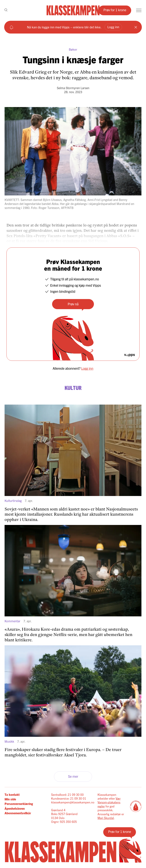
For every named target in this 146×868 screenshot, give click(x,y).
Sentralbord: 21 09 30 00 (67, 794)
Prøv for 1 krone (115, 10)
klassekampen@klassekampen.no (73, 802)
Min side (10, 799)
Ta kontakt (12, 794)
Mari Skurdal (106, 818)
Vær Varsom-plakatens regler (109, 802)
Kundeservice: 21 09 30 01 (69, 798)
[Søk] (6, 10)
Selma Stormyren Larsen (73, 88)
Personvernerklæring (19, 804)
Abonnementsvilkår (18, 813)
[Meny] (139, 10)
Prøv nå (73, 304)
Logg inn (113, 27)
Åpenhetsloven (15, 808)
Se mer (73, 776)
